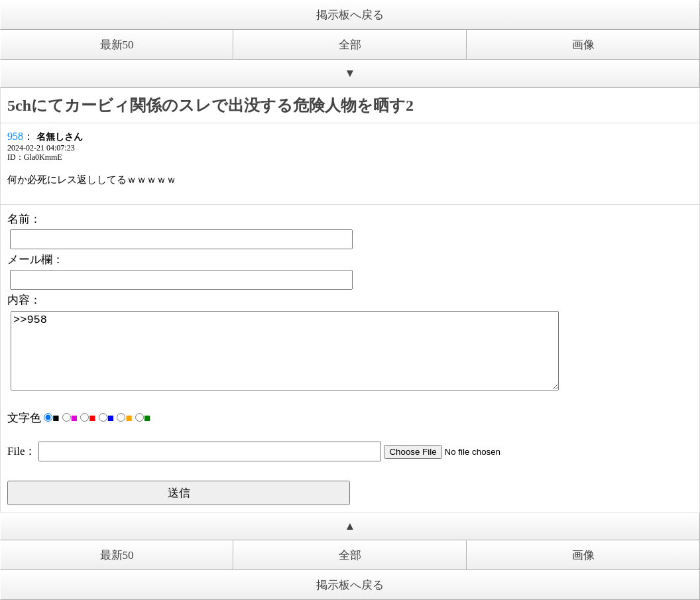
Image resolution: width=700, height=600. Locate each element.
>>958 (285, 351)
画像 (583, 45)
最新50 (117, 45)
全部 (350, 45)
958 (15, 136)
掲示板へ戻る (350, 15)
